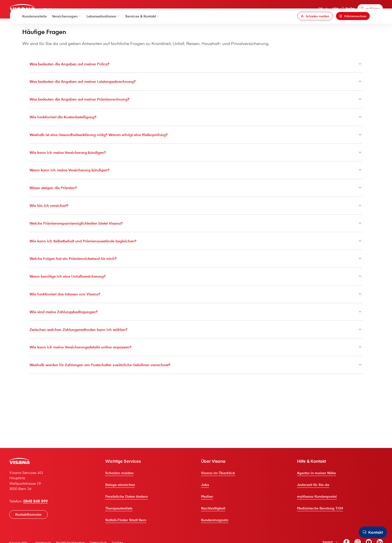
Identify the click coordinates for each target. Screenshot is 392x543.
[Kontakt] (370, 532)
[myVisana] (357, 10)
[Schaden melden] (315, 28)
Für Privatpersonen (74, 11)
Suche (335, 10)
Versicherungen (67, 28)
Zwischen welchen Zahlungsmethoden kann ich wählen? (196, 374)
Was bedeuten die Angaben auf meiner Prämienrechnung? (196, 134)
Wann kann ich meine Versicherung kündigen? (196, 208)
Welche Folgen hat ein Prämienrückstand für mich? (196, 300)
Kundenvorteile (34, 28)
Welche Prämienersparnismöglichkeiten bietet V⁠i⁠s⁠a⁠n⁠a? (196, 263)
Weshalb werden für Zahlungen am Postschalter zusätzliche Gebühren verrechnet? (196, 411)
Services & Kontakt (143, 28)
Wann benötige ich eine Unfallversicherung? (196, 319)
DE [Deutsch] (307, 10)
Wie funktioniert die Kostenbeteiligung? (196, 152)
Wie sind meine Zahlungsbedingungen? (196, 356)
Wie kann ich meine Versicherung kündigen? (196, 189)
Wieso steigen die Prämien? (196, 226)
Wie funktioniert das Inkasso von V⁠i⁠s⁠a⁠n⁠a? (196, 337)
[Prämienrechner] (353, 28)
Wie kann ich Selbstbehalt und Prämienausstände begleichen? (196, 282)
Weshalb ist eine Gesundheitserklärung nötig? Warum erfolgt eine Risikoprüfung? (196, 171)
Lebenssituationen (103, 28)
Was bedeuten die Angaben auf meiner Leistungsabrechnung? (196, 115)
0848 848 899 (49, 533)
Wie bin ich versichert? (196, 245)
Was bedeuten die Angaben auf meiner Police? (196, 96)
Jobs (322, 10)
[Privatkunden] (37, 9)
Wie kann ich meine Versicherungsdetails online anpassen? (196, 393)
